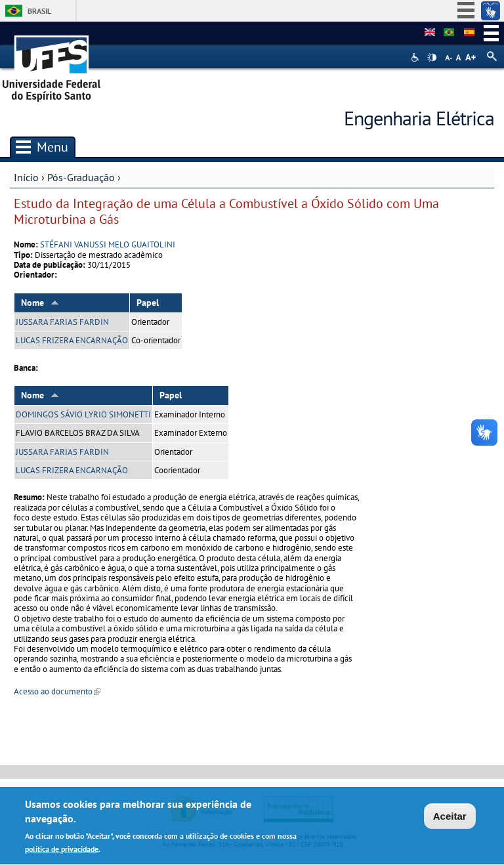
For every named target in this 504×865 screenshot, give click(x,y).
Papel (148, 303)
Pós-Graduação (81, 177)
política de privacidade (62, 852)
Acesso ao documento (57, 691)
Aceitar (450, 818)
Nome (40, 303)
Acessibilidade (416, 57)
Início (26, 177)
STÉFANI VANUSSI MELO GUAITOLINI (108, 244)
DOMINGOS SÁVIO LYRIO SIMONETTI (83, 414)
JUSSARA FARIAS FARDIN (62, 322)
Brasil (39, 11)
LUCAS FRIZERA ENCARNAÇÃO (72, 340)
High (432, 58)
